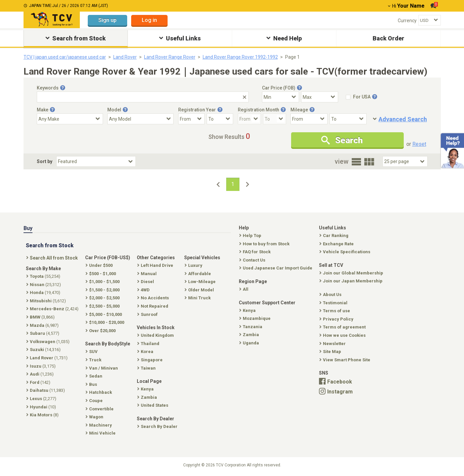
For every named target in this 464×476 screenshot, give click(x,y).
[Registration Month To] (275, 119)
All (244, 289)
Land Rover (125, 57)
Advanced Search (403, 119)
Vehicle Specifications (345, 252)
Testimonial (334, 303)
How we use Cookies (343, 335)
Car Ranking (335, 236)
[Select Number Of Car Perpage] (405, 161)
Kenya (248, 310)
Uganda (250, 343)
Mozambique (256, 318)
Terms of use (335, 311)
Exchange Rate (337, 244)
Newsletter (333, 344)
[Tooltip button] (63, 88)
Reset (419, 144)
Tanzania (251, 327)
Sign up (107, 20)
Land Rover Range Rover (170, 57)
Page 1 (292, 57)
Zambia (250, 335)
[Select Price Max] (320, 97)
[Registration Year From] (191, 119)
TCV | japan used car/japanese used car (65, 57)
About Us (331, 295)
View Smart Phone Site (345, 360)
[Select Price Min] (281, 97)
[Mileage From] (309, 119)
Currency (407, 21)
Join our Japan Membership (352, 281)
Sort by (45, 161)
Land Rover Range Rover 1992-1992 (240, 57)
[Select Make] (70, 119)
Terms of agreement (343, 327)
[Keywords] (143, 97)
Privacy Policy (337, 319)
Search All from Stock (53, 258)
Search (342, 140)
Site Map (331, 352)
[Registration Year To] (220, 119)
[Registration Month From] (249, 119)
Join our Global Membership (352, 273)
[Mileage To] (348, 119)
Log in (149, 20)
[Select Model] (140, 119)
